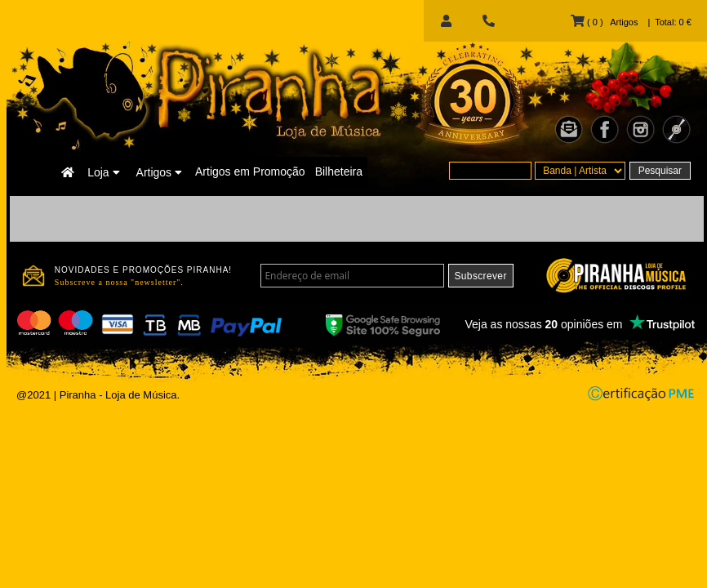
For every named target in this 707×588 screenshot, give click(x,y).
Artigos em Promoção (250, 171)
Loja (103, 172)
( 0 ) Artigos (604, 22)
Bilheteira (339, 171)
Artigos (159, 172)
